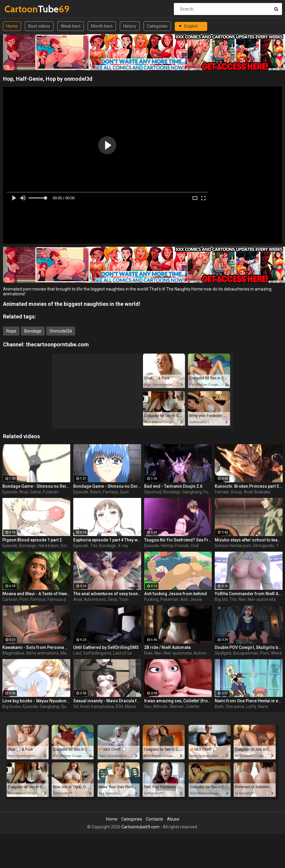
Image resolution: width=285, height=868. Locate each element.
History (130, 26)
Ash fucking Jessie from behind (176, 594)
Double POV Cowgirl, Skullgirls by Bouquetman (249, 647)
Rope (11, 331)
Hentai (167, 546)
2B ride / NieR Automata (167, 647)
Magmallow (14, 653)
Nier (242, 599)
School (221, 546)
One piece (235, 707)
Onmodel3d (61, 331)
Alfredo (160, 707)
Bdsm (96, 492)
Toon (124, 599)
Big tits (221, 599)
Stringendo (264, 546)
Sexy (112, 599)
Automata (203, 653)
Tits (94, 546)
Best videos (39, 26)
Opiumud (153, 492)
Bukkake (262, 492)
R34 (119, 707)
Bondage (33, 331)
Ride (148, 653)
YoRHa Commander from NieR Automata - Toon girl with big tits (249, 594)
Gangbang (192, 492)
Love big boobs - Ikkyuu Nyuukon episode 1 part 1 (36, 701)
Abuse (173, 819)
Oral (195, 546)
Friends (182, 546)
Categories (157, 26)
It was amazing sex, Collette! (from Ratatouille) (178, 701)
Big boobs (12, 707)
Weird (276, 653)
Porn (24, 599)
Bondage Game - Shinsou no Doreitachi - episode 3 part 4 (107, 486)
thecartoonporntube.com (57, 344)
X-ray (123, 546)
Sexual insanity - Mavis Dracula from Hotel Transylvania (107, 701)
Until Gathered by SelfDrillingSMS (106, 647)
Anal (24, 492)
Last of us (123, 653)
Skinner (177, 707)
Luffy (251, 707)
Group (236, 492)
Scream (68, 546)
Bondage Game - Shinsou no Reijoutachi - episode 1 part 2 (36, 486)
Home (12, 26)
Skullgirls (223, 653)
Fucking (151, 599)
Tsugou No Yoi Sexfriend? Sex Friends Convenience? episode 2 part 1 (178, 540)
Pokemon (170, 599)
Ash (184, 599)
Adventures (95, 599)
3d (76, 707)
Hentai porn (240, 546)
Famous (38, 599)
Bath (219, 707)
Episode (10, 492)
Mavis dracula (138, 707)
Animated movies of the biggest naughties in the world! (72, 304)
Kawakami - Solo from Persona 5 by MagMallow (36, 647)
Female (222, 492)
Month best (102, 26)
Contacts (155, 819)
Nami (263, 707)
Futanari (51, 492)
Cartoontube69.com (140, 827)
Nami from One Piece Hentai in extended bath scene (249, 701)
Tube (20, 9)
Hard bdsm (49, 546)
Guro (124, 492)
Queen (67, 707)
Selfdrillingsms (97, 653)
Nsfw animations (42, 653)
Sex (148, 707)
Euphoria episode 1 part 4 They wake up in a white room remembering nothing (107, 540)
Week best (71, 26)
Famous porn (60, 599)
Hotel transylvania (97, 707)
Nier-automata (262, 599)
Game (35, 492)
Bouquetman (246, 653)
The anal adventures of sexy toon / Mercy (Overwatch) (107, 594)
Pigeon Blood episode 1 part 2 (32, 540)
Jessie (196, 599)
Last (77, 653)
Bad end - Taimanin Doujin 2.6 (173, 486)
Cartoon (10, 599)
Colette (193, 707)
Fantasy (111, 492)
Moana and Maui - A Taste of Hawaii (36, 594)
